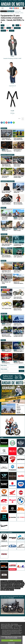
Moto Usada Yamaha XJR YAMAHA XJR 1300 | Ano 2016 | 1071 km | (12, 605)
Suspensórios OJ (12, 86)
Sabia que (4, 287)
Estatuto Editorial (15, 624)
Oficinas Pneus (9, 585)
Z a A (17, 25)
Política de (11, 643)
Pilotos (7, 590)
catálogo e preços (11, 11)
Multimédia (4, 234)
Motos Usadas (4, 581)
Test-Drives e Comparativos (7, 155)
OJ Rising (12, 113)
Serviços (12, 590)
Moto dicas (4, 314)
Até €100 (3, 31)
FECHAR (11, 640)
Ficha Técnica (8, 624)
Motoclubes (17, 588)
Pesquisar (21, 367)
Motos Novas (19, 581)
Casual (9, 28)
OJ (2, 28)
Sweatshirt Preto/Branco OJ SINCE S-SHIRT (12, 58)
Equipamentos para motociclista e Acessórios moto (12, 582)
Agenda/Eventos (12, 581)
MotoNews (4, 128)
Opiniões (3, 208)
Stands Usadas (17, 584)
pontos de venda (18, 11)
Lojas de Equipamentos (18, 585)
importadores (17, 13)
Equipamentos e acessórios (8, 181)
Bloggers (3, 590)
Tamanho (12, 31)
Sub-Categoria (17, 28)
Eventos (3, 340)
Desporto (3, 261)
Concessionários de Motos (7, 584)
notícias (22, 13)
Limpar (3, 25)
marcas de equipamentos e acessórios (7, 13)
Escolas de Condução (9, 588)
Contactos (3, 624)
